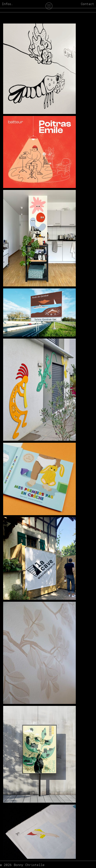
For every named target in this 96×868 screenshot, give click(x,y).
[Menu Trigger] (49, 7)
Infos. (7, 4)
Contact (87, 4)
